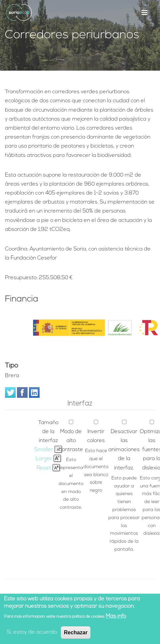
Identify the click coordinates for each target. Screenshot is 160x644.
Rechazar (76, 633)
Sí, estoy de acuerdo (32, 633)
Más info (116, 617)
